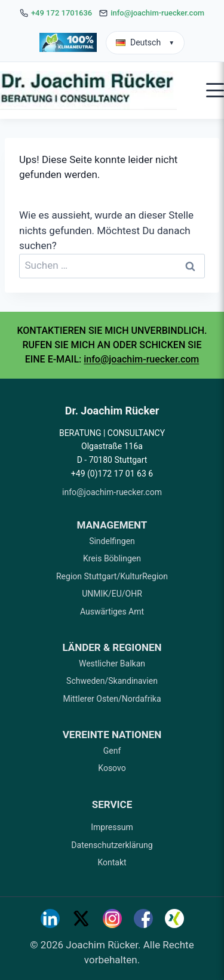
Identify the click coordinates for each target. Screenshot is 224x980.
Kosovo (112, 768)
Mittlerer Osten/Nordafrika (112, 699)
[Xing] (174, 918)
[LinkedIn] (50, 918)
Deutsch (145, 42)
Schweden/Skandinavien (112, 681)
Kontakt (112, 862)
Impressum (112, 827)
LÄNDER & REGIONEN (112, 647)
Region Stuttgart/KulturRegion (112, 576)
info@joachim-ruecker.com (157, 13)
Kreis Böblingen (112, 558)
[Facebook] (143, 918)
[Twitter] (81, 918)
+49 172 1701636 (62, 13)
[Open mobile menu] (215, 90)
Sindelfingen (112, 541)
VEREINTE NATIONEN (112, 735)
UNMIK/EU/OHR (112, 594)
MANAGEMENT (112, 525)
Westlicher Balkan (112, 663)
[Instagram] (112, 918)
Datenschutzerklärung (112, 845)
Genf (112, 751)
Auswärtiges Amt (112, 612)
